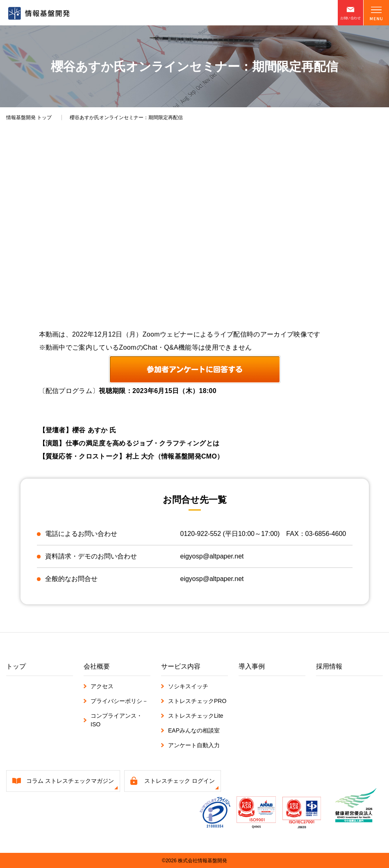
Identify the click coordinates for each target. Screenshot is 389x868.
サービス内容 (181, 666)
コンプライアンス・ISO (116, 720)
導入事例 (252, 666)
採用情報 (329, 666)
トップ (29, 118)
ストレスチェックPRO (197, 701)
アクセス (102, 686)
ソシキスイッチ (188, 686)
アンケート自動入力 (194, 745)
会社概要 (97, 666)
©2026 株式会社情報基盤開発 (194, 860)
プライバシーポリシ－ (119, 701)
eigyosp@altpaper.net (212, 556)
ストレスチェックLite (196, 715)
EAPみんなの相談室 (194, 730)
